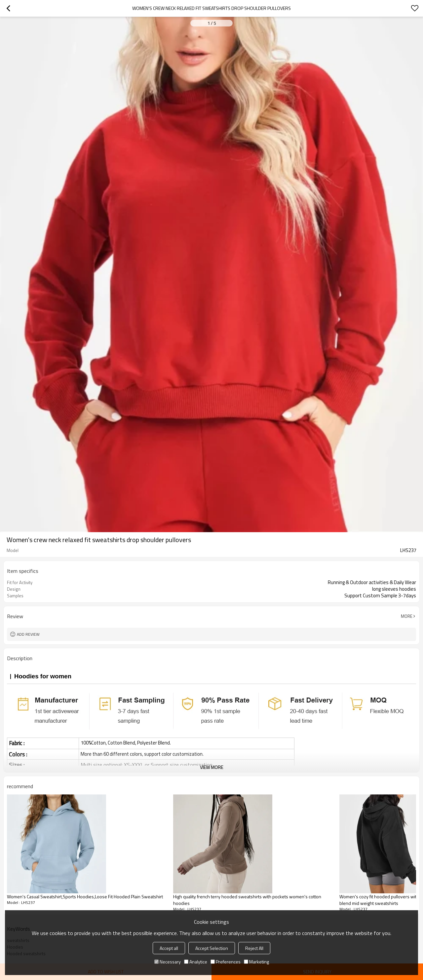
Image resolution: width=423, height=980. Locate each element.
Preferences (226, 962)
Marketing (256, 962)
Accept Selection (212, 948)
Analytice (196, 962)
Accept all (169, 948)
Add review (28, 634)
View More (211, 767)
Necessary (168, 962)
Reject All (254, 948)
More (407, 616)
